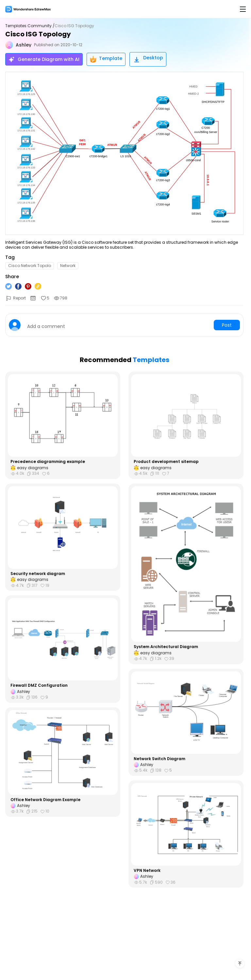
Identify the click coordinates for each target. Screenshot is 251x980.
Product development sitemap (166, 462)
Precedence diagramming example (48, 462)
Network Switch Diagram (159, 759)
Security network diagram (38, 574)
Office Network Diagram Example (45, 800)
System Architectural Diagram (166, 647)
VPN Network (147, 871)
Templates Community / (30, 26)
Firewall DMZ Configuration (39, 685)
